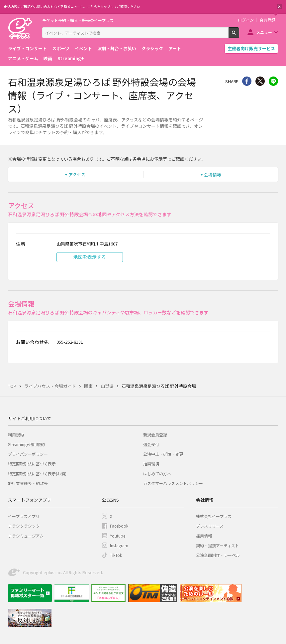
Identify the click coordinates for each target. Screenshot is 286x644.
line (273, 81)
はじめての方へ (157, 474)
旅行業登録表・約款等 (28, 483)
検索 (239, 35)
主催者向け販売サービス (251, 48)
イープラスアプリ (24, 516)
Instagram (119, 545)
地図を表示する (90, 257)
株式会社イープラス (214, 516)
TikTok (116, 555)
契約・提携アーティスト (218, 545)
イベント (83, 48)
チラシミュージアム (26, 536)
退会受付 (151, 444)
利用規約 (16, 435)
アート (175, 48)
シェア (247, 81)
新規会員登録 (155, 435)
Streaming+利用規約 (26, 444)
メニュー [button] (264, 32)
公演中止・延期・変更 (163, 454)
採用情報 (204, 536)
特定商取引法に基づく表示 (32, 464)
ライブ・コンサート (27, 48)
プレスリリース (210, 526)
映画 (48, 58)
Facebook (119, 526)
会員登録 (267, 20)
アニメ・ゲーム (23, 58)
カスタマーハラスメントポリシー (173, 483)
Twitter (260, 81)
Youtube (118, 536)
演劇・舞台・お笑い (117, 48)
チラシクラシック (24, 526)
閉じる (279, 7)
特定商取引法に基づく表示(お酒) (37, 474)
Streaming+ (71, 58)
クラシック (152, 48)
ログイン (246, 20)
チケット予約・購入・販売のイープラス (78, 20)
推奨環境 (151, 464)
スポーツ (61, 48)
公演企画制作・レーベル (218, 555)
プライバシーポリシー (28, 454)
